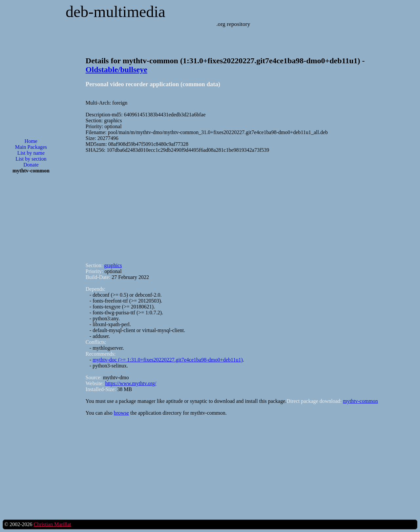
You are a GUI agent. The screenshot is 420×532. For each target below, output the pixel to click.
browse (121, 413)
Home (31, 141)
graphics (113, 265)
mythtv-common (360, 401)
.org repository (233, 24)
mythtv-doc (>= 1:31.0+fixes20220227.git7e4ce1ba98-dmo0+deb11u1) (168, 360)
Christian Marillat (52, 524)
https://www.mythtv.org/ (131, 383)
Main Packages (31, 147)
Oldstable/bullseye (116, 69)
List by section (31, 159)
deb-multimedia (115, 12)
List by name (31, 153)
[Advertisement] (31, 284)
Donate (31, 165)
